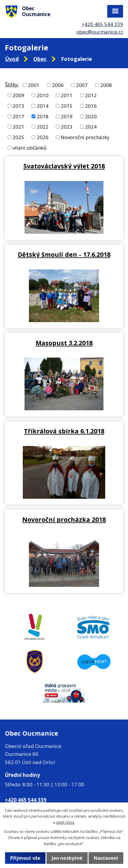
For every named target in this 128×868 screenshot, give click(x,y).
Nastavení (106, 858)
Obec (40, 59)
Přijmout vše (25, 858)
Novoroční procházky (85, 137)
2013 (18, 106)
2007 (82, 85)
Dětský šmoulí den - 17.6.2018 (64, 254)
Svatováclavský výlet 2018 (64, 166)
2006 (58, 85)
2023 (67, 127)
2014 (43, 106)
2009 (18, 95)
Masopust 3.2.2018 (64, 343)
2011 (67, 95)
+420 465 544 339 (102, 24)
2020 (91, 116)
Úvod (12, 59)
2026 (43, 137)
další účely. (66, 822)
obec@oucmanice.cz (100, 32)
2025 (18, 137)
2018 (43, 116)
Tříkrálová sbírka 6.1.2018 (64, 431)
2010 (43, 95)
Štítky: (12, 84)
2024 (91, 127)
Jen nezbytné (67, 858)
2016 (91, 106)
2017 (18, 116)
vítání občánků (30, 148)
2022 (43, 127)
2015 (67, 106)
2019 (67, 116)
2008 (106, 85)
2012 (91, 95)
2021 (18, 127)
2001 (34, 85)
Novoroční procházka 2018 (64, 519)
